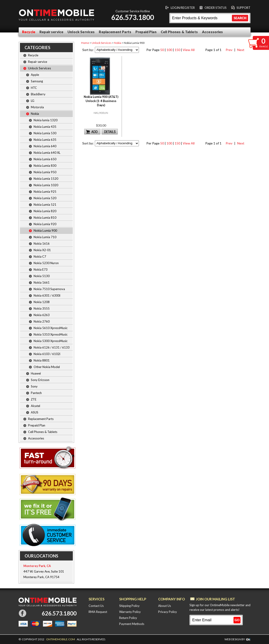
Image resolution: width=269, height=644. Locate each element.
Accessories (213, 32)
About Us (165, 606)
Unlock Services (81, 32)
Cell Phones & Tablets (179, 32)
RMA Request (98, 612)
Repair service (51, 32)
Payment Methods (132, 624)
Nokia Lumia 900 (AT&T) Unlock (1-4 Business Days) (101, 101)
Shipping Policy (129, 606)
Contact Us (96, 606)
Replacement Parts (115, 32)
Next (240, 50)
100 (169, 50)
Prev (229, 50)
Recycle (29, 32)
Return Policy (128, 618)
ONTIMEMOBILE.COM (61, 639)
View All (189, 50)
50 (162, 50)
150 (177, 50)
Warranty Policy (130, 612)
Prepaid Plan (146, 32)
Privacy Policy (168, 612)
